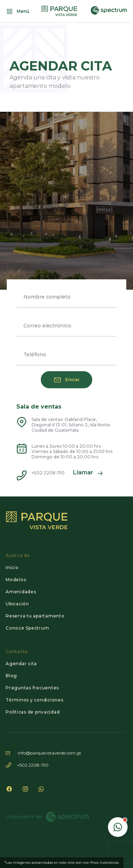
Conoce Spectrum (27, 628)
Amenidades (21, 592)
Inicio (12, 567)
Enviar (67, 380)
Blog (11, 676)
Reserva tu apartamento (35, 616)
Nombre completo (47, 297)
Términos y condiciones (35, 700)
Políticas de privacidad (33, 712)
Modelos (16, 580)
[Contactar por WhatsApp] (118, 827)
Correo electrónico (47, 326)
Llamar (88, 473)
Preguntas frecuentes (32, 688)
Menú (18, 11)
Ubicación (17, 604)
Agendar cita (21, 664)
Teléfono (35, 354)
